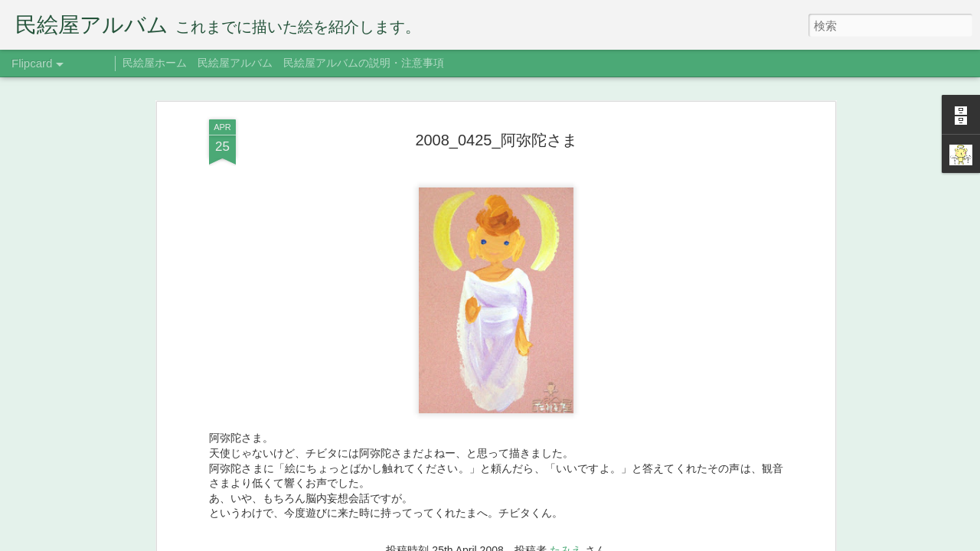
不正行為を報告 (632, 541)
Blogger (584, 541)
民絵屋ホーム (155, 63)
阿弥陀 (515, 272)
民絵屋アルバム (235, 63)
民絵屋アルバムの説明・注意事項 (364, 63)
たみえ (566, 251)
